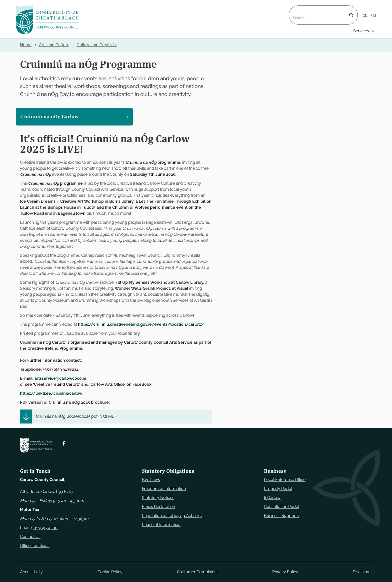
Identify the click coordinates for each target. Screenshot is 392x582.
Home (26, 45)
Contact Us (30, 537)
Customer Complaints (197, 572)
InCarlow (272, 498)
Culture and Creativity (97, 45)
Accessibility (31, 572)
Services (361, 31)
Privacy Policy (285, 572)
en (365, 15)
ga (374, 15)
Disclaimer (362, 572)
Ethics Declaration (158, 507)
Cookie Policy (110, 572)
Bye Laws (151, 480)
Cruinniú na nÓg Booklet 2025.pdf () (76, 416)
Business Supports (281, 516)
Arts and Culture (54, 45)
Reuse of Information (161, 525)
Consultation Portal (282, 507)
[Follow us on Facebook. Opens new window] (64, 443)
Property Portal (278, 489)
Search (295, 9)
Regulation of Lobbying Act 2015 (172, 516)
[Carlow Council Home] (36, 445)
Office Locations (35, 546)
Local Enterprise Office (285, 480)
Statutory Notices (158, 498)
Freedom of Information (164, 489)
